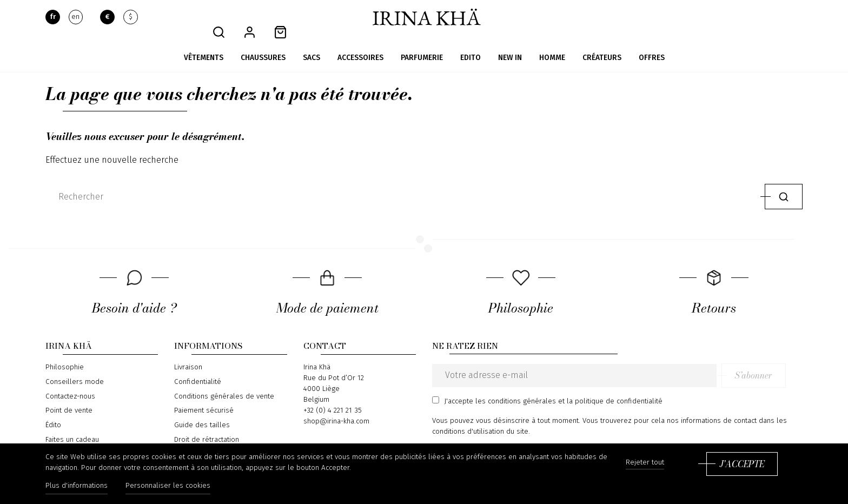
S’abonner (770, 360)
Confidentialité (198, 367)
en (75, 17)
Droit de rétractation (207, 424)
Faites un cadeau (72, 424)
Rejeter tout (645, 463)
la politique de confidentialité (615, 386)
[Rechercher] (403, 181)
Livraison (188, 352)
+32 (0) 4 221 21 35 (333, 395)
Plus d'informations (77, 487)
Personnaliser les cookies (170, 487)
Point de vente (69, 395)
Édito (53, 409)
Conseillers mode (75, 367)
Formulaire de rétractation (216, 439)
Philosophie (65, 352)
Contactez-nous (70, 381)
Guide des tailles (202, 409)
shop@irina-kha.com (336, 406)
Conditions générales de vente (224, 381)
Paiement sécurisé (204, 395)
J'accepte (742, 465)
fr (53, 17)
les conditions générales (516, 386)
